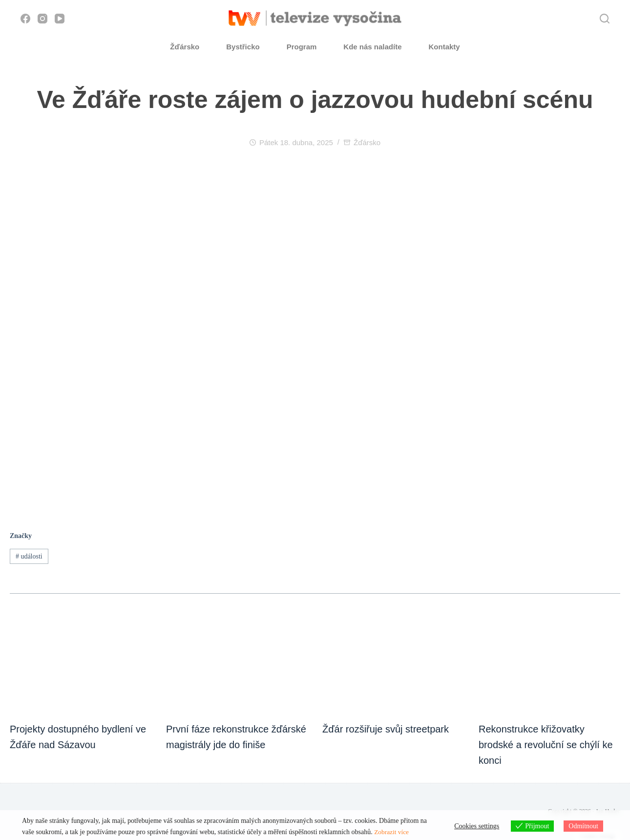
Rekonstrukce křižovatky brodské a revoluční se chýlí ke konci (546, 745)
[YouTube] (60, 19)
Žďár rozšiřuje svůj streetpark (386, 729)
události (29, 556)
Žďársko (185, 47)
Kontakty (444, 47)
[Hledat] (605, 19)
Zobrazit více (392, 832)
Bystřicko (243, 47)
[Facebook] (25, 19)
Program (302, 47)
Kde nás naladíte (372, 47)
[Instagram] (42, 19)
